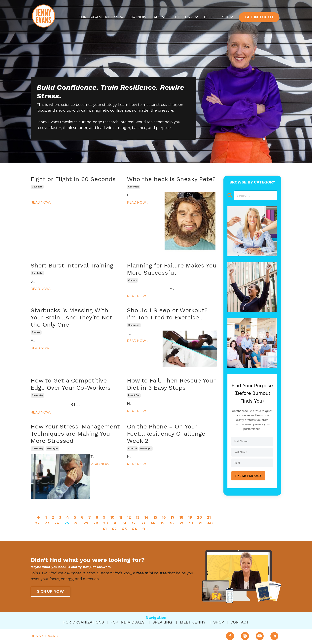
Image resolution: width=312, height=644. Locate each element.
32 (133, 523)
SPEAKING (162, 622)
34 (153, 523)
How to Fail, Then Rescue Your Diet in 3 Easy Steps (171, 384)
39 (200, 523)
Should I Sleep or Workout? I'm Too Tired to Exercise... (167, 314)
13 (138, 517)
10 (112, 517)
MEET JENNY (184, 17)
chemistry (134, 325)
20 (199, 517)
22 (37, 523)
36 (171, 523)
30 (115, 523)
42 (114, 529)
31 (124, 523)
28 (96, 523)
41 (105, 529)
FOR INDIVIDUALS (146, 17)
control (36, 332)
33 (143, 523)
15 (155, 517)
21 (209, 517)
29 (105, 523)
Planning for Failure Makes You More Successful (172, 269)
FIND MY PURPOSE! (248, 476)
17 (173, 517)
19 (190, 517)
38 (191, 523)
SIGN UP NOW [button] (50, 591)
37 (181, 523)
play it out (38, 273)
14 (147, 517)
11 (121, 517)
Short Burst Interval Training (72, 265)
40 (210, 523)
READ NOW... (41, 202)
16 (164, 517)
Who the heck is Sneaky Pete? (171, 179)
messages (52, 448)
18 (181, 517)
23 (47, 523)
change (133, 280)
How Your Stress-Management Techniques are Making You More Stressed (75, 434)
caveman (37, 187)
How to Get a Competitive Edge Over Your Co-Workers (71, 384)
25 (67, 523)
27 (86, 523)
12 (129, 517)
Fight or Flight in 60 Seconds (73, 179)
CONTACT (240, 622)
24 (57, 523)
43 (124, 529)
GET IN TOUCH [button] (259, 17)
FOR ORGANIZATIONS (101, 17)
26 (76, 523)
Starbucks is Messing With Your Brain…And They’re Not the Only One (71, 317)
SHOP (228, 17)
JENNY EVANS (44, 636)
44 (135, 529)
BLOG (209, 17)
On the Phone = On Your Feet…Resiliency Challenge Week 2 (166, 434)
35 (162, 523)
